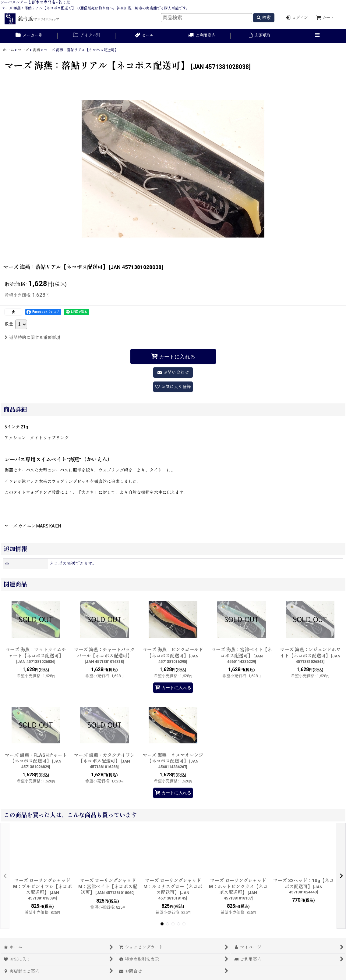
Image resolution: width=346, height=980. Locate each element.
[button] (317, 36)
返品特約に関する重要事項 (32, 338)
